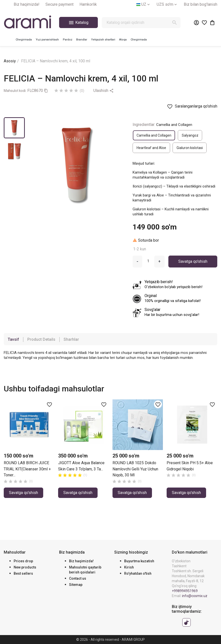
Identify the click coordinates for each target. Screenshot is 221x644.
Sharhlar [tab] (71, 339)
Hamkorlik (88, 4)
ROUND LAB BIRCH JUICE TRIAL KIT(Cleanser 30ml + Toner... (27, 469)
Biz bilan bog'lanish (201, 4)
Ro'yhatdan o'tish (138, 573)
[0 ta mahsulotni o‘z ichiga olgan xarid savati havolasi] (212, 23)
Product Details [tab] (41, 339)
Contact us (78, 578)
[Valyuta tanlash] (167, 4)
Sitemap (76, 585)
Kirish (129, 567)
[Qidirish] (141, 23)
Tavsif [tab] (13, 339)
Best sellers (23, 573)
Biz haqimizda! (27, 4)
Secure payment (59, 4)
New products (25, 567)
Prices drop (23, 561)
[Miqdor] (148, 261)
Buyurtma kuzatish (139, 561)
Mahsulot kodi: (15, 91)
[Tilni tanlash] (144, 4)
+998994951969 (185, 591)
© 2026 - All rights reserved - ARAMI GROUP (110, 640)
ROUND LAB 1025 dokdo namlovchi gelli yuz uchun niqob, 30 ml (135, 469)
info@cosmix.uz (195, 596)
